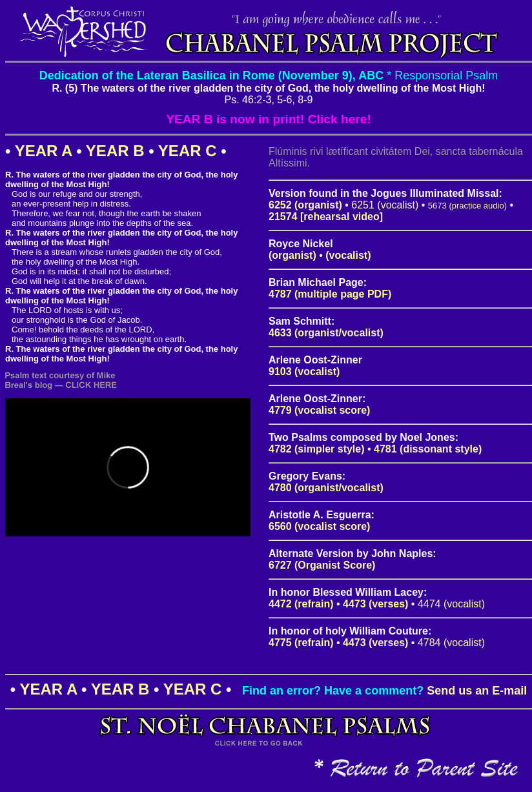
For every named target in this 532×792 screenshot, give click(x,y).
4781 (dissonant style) (428, 449)
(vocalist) (348, 255)
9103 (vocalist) (304, 371)
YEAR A (44, 151)
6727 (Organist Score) (322, 565)
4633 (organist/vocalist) (326, 333)
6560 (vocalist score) (319, 526)
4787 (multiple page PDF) (330, 294)
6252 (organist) (305, 205)
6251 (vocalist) (385, 205)
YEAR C (188, 151)
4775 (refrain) (301, 643)
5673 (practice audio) (467, 206)
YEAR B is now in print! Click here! (269, 119)
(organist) (292, 255)
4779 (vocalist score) (319, 410)
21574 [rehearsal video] (326, 217)
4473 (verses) (375, 604)
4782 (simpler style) (317, 449)
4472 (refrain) (301, 604)
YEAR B (115, 151)
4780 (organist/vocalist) (326, 488)
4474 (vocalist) (451, 604)
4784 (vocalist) (451, 643)
